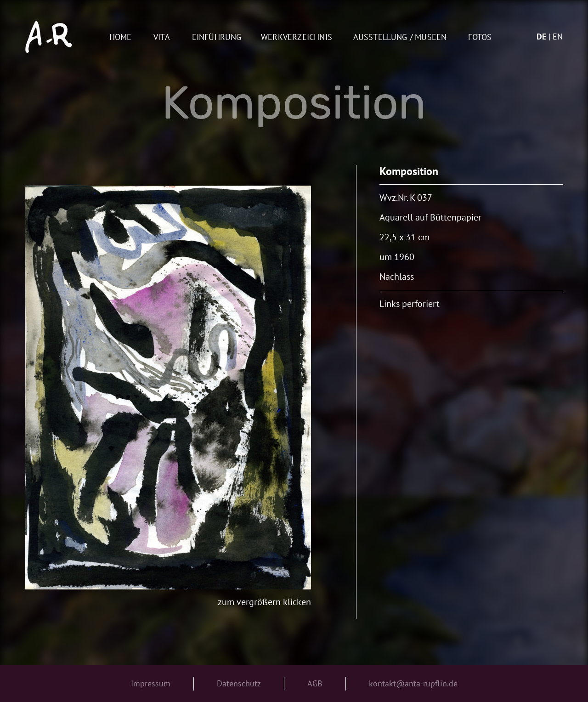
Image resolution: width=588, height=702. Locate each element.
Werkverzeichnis (297, 37)
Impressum (151, 683)
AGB (315, 683)
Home (121, 37)
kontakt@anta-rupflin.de (413, 683)
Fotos (480, 37)
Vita (162, 37)
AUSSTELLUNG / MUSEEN (400, 37)
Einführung (217, 37)
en (558, 37)
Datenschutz (239, 683)
